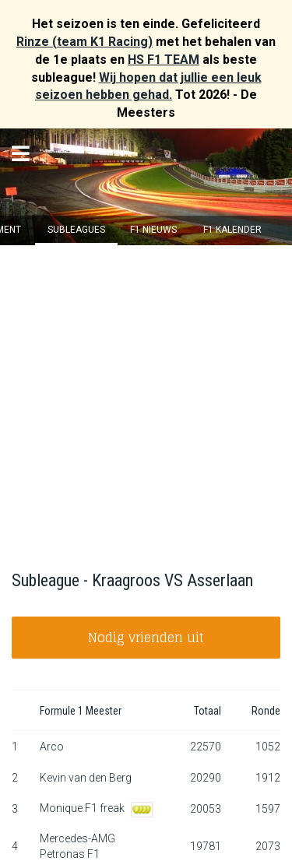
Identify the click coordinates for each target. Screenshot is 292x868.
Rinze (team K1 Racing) (84, 42)
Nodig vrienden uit (146, 638)
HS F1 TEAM (164, 60)
